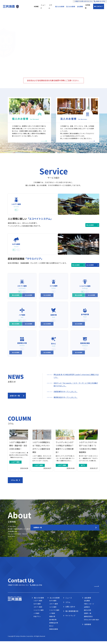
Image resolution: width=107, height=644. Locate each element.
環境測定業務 (54, 633)
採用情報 (88, 6)
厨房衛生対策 (54, 627)
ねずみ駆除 (37, 608)
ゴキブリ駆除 (38, 611)
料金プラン (37, 621)
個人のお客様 (60, 6)
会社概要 (87, 605)
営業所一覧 (88, 618)
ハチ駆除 (36, 618)
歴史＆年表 (88, 614)
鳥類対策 (52, 621)
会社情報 (80, 6)
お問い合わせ (70, 611)
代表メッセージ (89, 608)
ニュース (44, 6)
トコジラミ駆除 (39, 614)
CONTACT (100, 6)
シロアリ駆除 (38, 605)
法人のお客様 (71, 6)
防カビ (51, 630)
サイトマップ (70, 620)
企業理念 (87, 611)
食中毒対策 (53, 624)
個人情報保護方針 (72, 615)
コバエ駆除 (53, 611)
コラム (51, 6)
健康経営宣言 (88, 621)
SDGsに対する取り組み (92, 624)
